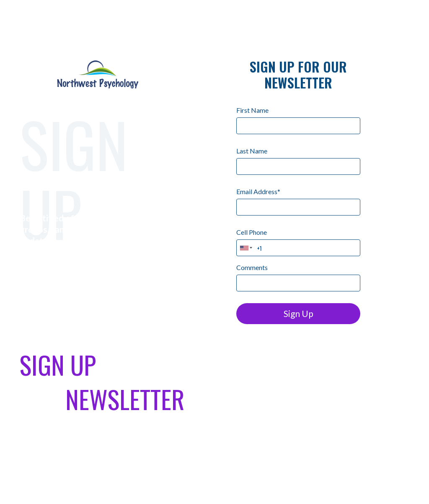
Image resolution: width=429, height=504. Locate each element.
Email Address (258, 191)
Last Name (252, 151)
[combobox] (246, 248)
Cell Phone (252, 232)
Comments (252, 267)
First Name (252, 110)
